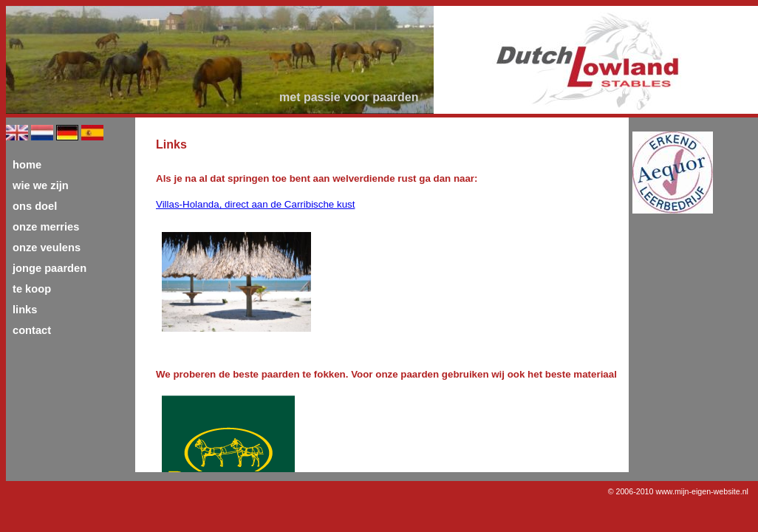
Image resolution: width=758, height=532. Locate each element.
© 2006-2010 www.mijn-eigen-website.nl (678, 491)
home (27, 165)
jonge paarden (49, 268)
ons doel (35, 206)
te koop (32, 289)
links (25, 310)
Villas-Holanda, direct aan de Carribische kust (255, 204)
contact (32, 330)
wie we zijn (41, 185)
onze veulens (47, 248)
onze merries (46, 227)
